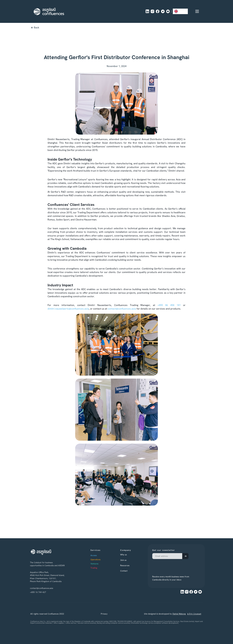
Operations (98, 560)
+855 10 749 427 (37, 592)
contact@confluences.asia (122, 309)
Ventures (97, 564)
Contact (127, 571)
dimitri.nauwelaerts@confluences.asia (68, 309)
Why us (126, 555)
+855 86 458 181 (169, 305)
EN (178, 11)
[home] (49, 11)
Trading (97, 568)
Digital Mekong (179, 618)
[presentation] (169, 566)
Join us (126, 560)
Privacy (104, 618)
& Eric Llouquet (194, 618)
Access (97, 555)
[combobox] (180, 11)
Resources (128, 565)
